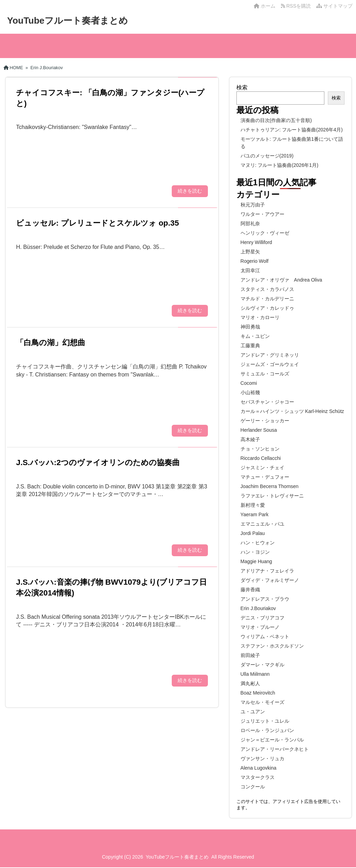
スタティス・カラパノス (267, 289)
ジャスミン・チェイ (262, 468)
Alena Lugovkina (259, 768)
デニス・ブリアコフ (262, 618)
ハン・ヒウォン (258, 543)
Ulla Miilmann (255, 674)
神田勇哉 (250, 327)
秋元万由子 (253, 205)
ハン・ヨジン (255, 552)
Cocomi (249, 383)
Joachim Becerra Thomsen (270, 486)
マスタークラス (258, 777)
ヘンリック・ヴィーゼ (265, 233)
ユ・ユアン (253, 712)
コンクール (253, 787)
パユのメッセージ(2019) (267, 156)
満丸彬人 (250, 683)
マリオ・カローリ (260, 317)
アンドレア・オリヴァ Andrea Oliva (281, 280)
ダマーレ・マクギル (262, 665)
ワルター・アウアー (262, 214)
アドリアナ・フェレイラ (267, 571)
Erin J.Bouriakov (258, 608)
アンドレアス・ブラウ (265, 599)
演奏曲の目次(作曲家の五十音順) (276, 120)
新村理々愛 (253, 505)
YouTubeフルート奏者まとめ (67, 21)
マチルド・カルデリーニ (267, 299)
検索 (242, 87)
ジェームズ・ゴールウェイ (270, 364)
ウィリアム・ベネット (265, 636)
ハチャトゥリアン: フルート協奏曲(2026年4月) (292, 130)
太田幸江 (250, 270)
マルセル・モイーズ (262, 702)
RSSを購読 (297, 6)
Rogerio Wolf (255, 261)
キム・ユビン (255, 336)
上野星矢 (250, 252)
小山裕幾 (250, 392)
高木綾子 (250, 439)
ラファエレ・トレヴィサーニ (272, 496)
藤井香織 (250, 590)
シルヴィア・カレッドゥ (267, 308)
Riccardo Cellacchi (261, 458)
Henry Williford (256, 242)
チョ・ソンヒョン (260, 449)
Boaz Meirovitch (258, 693)
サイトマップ (334, 6)
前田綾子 (250, 655)
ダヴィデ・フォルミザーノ (270, 580)
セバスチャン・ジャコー (267, 402)
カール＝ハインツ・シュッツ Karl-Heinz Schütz (292, 411)
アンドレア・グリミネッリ (270, 355)
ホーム (265, 6)
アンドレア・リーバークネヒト (275, 749)
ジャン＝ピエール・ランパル (272, 740)
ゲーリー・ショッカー (265, 421)
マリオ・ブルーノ (260, 627)
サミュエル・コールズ (265, 374)
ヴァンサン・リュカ (262, 759)
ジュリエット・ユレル (265, 721)
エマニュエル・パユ (262, 524)
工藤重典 (250, 346)
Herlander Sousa (259, 430)
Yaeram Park (255, 514)
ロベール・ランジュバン (267, 730)
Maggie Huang (256, 561)
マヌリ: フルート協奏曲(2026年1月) (280, 165)
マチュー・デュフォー (265, 477)
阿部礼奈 (250, 224)
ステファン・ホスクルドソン (272, 646)
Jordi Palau (253, 533)
